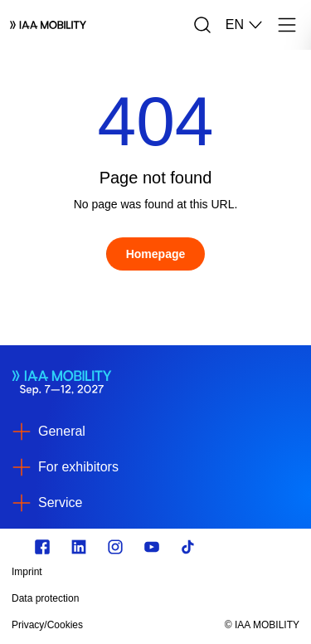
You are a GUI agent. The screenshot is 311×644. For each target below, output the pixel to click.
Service (60, 503)
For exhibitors (78, 467)
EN (245, 25)
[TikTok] (188, 547)
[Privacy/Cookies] (112, 625)
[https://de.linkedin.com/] (79, 547)
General (62, 431)
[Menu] (287, 25)
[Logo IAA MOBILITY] (48, 25)
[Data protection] (112, 598)
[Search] (202, 25)
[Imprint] (112, 572)
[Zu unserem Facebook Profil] (42, 547)
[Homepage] (156, 254)
